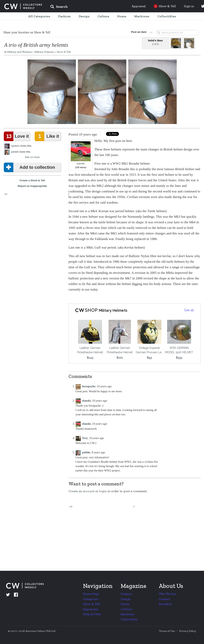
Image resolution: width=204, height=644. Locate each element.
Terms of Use (167, 631)
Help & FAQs (92, 614)
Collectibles (129, 619)
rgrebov (15, 146)
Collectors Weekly (23, 6)
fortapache (89, 386)
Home (125, 604)
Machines (127, 614)
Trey (85, 438)
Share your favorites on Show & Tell (27, 32)
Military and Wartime (20, 52)
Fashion (126, 594)
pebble (15, 152)
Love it (17, 136)
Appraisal (139, 6)
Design (126, 599)
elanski (81, 153)
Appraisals (91, 609)
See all (189, 310)
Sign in (189, 6)
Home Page (91, 594)
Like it (48, 136)
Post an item (139, 32)
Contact (164, 599)
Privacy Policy (188, 631)
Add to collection (30, 167)
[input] (88, 7)
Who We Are (167, 594)
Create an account (81, 491)
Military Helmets (44, 52)
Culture (126, 609)
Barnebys (165, 604)
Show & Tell (64, 52)
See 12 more (32, 157)
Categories (91, 599)
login (103, 491)
